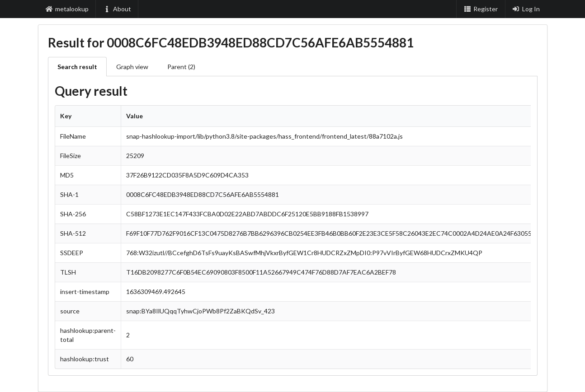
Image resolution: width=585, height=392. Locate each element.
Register (481, 9)
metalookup (67, 9)
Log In (526, 9)
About (117, 9)
